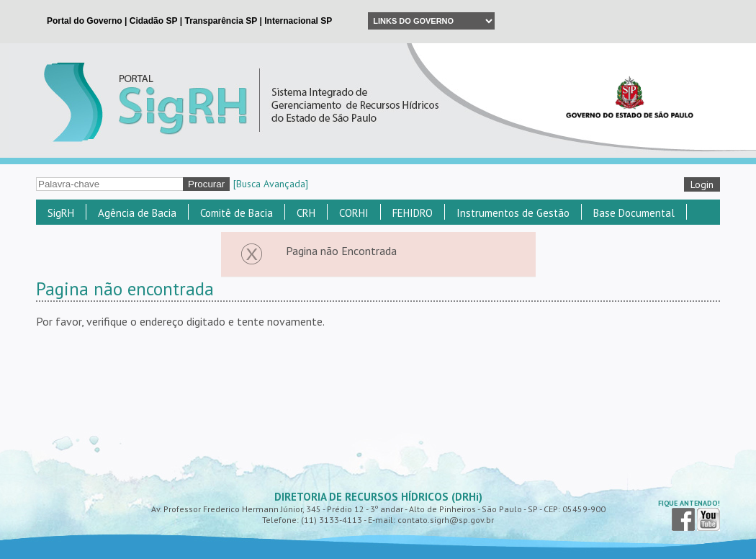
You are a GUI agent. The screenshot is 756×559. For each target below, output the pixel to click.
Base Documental (634, 213)
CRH (306, 213)
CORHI (354, 213)
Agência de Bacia (137, 213)
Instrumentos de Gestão (513, 213)
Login (702, 184)
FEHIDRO (413, 213)
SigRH (61, 213)
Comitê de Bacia (237, 213)
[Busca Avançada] (271, 184)
